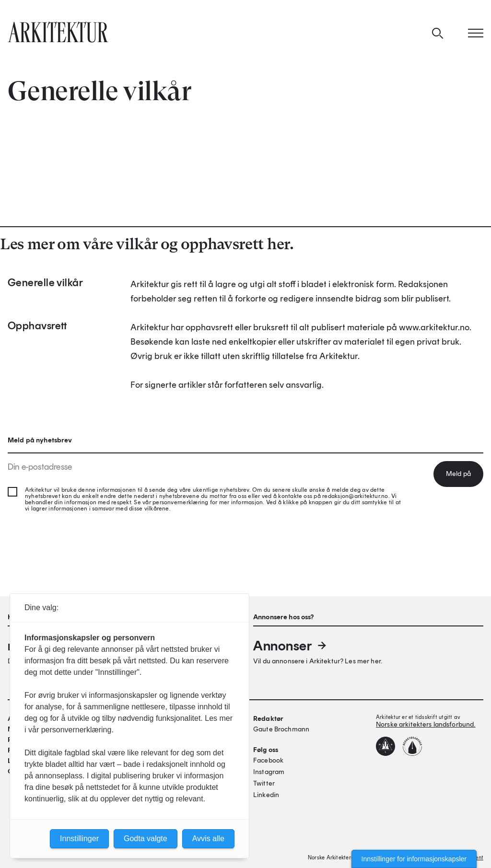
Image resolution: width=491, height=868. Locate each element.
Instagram (269, 772)
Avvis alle (208, 839)
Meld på (458, 474)
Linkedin (266, 795)
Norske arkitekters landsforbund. (426, 724)
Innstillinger (79, 839)
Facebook (268, 760)
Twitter (264, 783)
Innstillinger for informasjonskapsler (414, 859)
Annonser (291, 646)
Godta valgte (146, 839)
